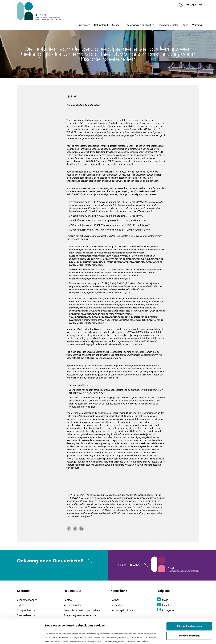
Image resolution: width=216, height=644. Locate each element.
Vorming (197, 25)
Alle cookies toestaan (189, 602)
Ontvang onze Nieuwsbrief (50, 561)
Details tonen (183, 638)
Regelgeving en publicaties (139, 25)
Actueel (116, 25)
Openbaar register (168, 25)
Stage (185, 25)
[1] (157, 341)
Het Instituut (101, 25)
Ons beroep (84, 25)
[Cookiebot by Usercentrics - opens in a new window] (21, 638)
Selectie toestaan (189, 611)
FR (200, 5)
